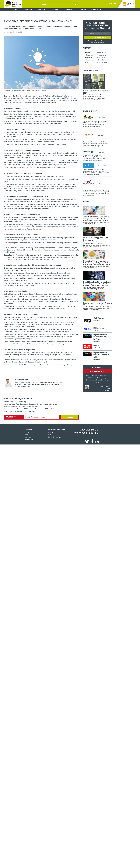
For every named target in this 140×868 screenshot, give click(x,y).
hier (103, 42)
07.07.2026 (97, 341)
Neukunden (90, 60)
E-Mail (88, 53)
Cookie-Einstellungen (55, 437)
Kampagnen (102, 55)
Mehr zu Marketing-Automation (18, 399)
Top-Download (91, 71)
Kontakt (50, 433)
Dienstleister (43, 10)
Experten (82, 10)
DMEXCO (97, 346)
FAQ (49, 435)
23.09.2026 (97, 348)
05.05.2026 (97, 320)
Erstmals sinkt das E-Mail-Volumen (98, 303)
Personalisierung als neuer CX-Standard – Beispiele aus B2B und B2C (29, 409)
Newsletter (96, 10)
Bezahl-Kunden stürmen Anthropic (97, 282)
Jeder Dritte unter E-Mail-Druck (96, 217)
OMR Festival (99, 318)
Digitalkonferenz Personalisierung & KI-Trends (101, 337)
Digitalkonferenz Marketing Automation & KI (102, 355)
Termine (56, 10)
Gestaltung (90, 55)
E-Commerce (102, 63)
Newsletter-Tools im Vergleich (95, 261)
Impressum (28, 437)
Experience (102, 53)
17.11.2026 (97, 359)
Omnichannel (102, 60)
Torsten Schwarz (104, 387)
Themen (87, 48)
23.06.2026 (97, 331)
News (15, 10)
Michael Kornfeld (9, 32)
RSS (26, 435)
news (86, 202)
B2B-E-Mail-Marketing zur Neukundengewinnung (21, 406)
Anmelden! (70, 417)
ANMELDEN (112, 4)
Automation (102, 58)
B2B (88, 63)
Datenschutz (29, 439)
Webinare (69, 10)
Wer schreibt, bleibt (98, 371)
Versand (89, 58)
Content (28, 10)
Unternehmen (91, 111)
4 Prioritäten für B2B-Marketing (15, 402)
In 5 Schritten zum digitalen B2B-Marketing (19, 411)
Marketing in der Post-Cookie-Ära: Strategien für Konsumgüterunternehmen (31, 404)
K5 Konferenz (99, 328)
